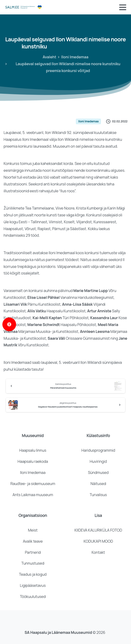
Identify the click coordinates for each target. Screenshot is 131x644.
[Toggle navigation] (123, 7)
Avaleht (50, 57)
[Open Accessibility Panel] (9, 324)
